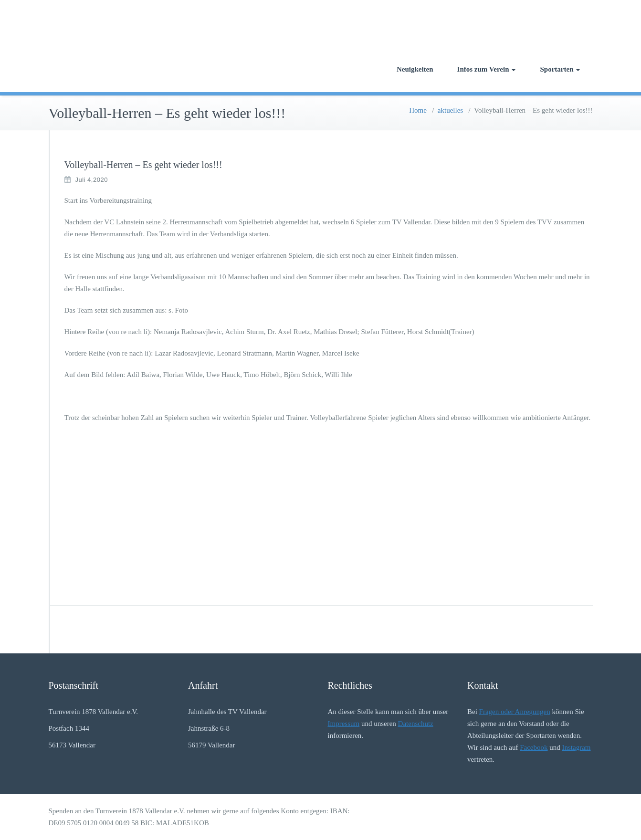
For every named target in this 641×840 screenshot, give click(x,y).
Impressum (344, 724)
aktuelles (450, 110)
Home (418, 110)
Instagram (577, 747)
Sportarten (560, 69)
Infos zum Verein (486, 69)
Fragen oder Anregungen (515, 712)
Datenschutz (416, 724)
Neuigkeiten (415, 69)
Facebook (534, 747)
